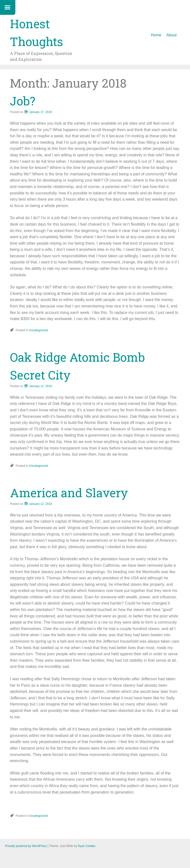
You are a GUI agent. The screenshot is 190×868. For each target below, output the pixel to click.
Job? (23, 101)
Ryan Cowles (87, 846)
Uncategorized (38, 330)
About (171, 35)
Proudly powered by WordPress (26, 846)
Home (156, 35)
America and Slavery (69, 493)
